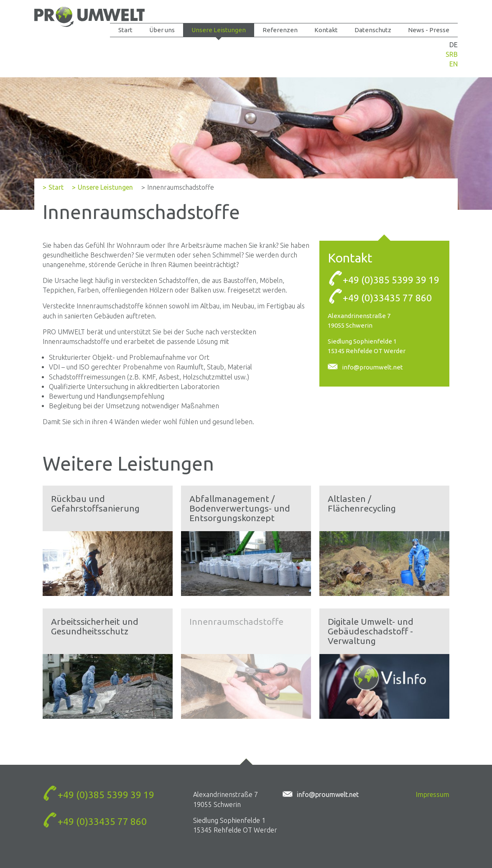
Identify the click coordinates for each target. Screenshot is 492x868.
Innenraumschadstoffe (236, 621)
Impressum (433, 794)
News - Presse (429, 30)
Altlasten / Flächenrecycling (362, 503)
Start (125, 30)
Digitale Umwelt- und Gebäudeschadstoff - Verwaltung (371, 631)
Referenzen (280, 30)
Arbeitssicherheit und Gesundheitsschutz (95, 626)
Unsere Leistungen (219, 30)
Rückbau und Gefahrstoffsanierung (95, 503)
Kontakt (326, 30)
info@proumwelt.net (372, 367)
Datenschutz (373, 30)
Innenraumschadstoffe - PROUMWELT (89, 18)
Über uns (162, 30)
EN (454, 64)
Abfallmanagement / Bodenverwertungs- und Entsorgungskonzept (240, 508)
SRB (452, 54)
